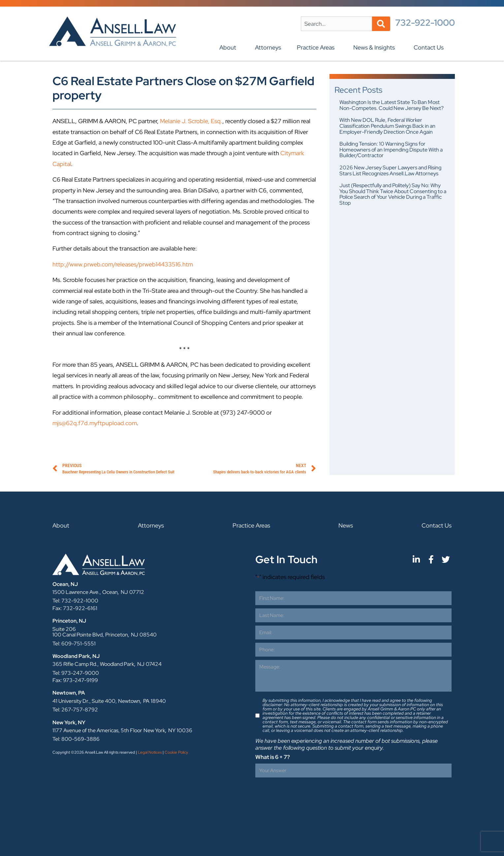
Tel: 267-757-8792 (75, 710)
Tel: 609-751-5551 (74, 644)
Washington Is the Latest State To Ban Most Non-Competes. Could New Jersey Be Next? (392, 105)
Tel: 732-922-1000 (75, 601)
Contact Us (430, 47)
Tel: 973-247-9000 (76, 673)
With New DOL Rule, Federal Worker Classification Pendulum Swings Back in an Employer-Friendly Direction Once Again (387, 126)
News (346, 525)
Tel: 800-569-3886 (76, 739)
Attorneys (268, 47)
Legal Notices (150, 752)
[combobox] (336, 24)
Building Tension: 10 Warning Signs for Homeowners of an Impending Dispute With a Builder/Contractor (391, 150)
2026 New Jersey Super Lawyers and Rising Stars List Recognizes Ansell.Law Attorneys (390, 171)
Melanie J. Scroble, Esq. (191, 121)
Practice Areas (317, 47)
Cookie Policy (176, 752)
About (229, 47)
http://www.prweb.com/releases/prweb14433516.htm (123, 264)
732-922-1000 (425, 23)
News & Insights (376, 47)
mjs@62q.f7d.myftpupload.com (95, 423)
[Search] (381, 24)
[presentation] (305, 794)
